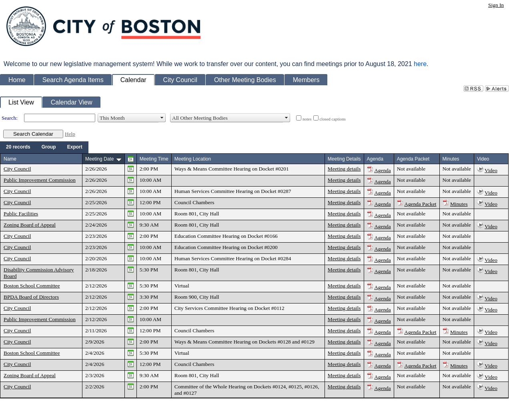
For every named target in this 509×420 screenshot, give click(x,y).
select (162, 118)
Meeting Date (99, 159)
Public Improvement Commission (40, 180)
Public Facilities (21, 214)
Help (70, 134)
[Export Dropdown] (75, 147)
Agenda (382, 170)
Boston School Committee (32, 286)
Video (491, 170)
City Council (17, 169)
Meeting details (344, 169)
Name (10, 159)
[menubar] (44, 147)
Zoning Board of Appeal (30, 225)
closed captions (333, 119)
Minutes (459, 204)
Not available (411, 169)
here (420, 64)
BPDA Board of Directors (31, 297)
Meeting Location (193, 159)
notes (307, 119)
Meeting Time (154, 159)
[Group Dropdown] (49, 147)
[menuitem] (18, 147)
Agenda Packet (420, 204)
